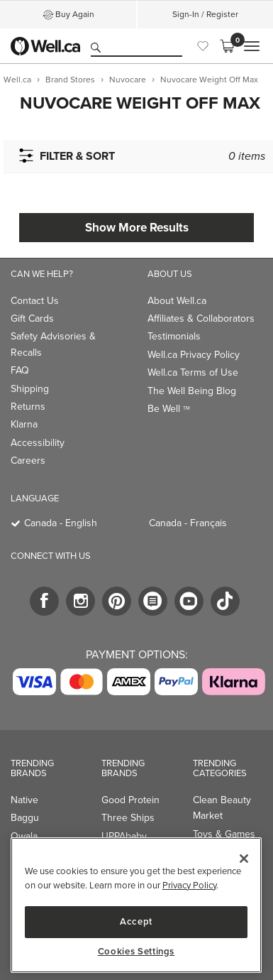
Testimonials (174, 336)
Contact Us (35, 301)
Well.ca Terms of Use (193, 372)
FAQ (20, 370)
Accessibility (38, 443)
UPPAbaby (124, 836)
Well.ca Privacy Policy (194, 355)
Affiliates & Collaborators (201, 318)
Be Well (169, 409)
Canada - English (61, 523)
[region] (136, 905)
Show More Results (137, 227)
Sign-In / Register (205, 14)
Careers (28, 461)
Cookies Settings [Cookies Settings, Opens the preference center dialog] (136, 952)
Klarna (24, 424)
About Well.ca (177, 301)
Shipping (30, 389)
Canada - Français (188, 523)
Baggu (25, 818)
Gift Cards (32, 318)
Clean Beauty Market (222, 808)
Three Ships (128, 818)
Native (24, 800)
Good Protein (130, 800)
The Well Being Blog (192, 391)
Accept (136, 921)
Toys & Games (224, 834)
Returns (28, 407)
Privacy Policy (189, 885)
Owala (24, 836)
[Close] (244, 859)
